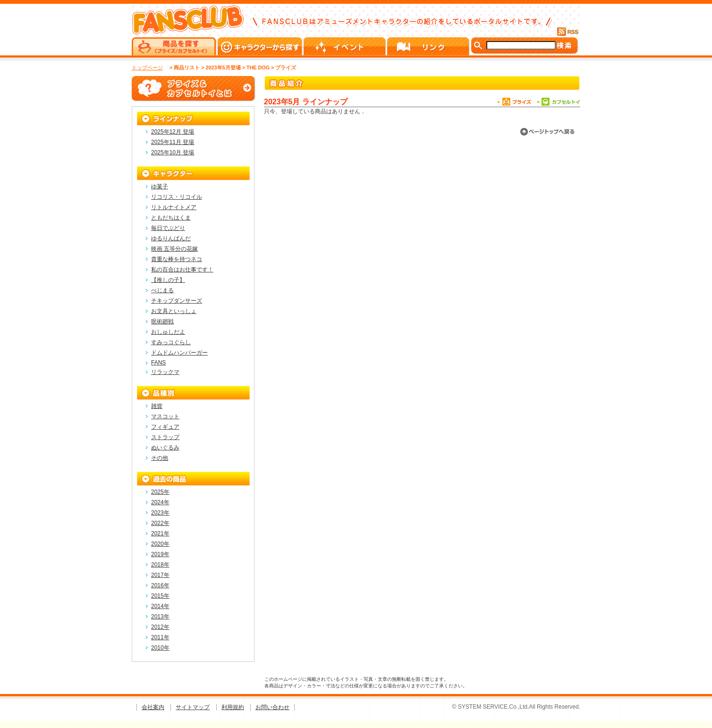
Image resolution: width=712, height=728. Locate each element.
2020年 (160, 544)
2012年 (160, 627)
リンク (429, 46)
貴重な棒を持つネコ (177, 259)
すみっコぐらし (171, 342)
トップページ (147, 68)
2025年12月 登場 (173, 132)
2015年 (160, 596)
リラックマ (165, 372)
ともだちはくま (171, 218)
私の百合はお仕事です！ (182, 270)
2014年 (160, 606)
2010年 (160, 648)
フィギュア (165, 427)
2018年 (160, 565)
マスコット (165, 416)
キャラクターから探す (261, 46)
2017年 (160, 575)
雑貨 (157, 406)
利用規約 (233, 707)
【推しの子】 (168, 280)
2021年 (160, 533)
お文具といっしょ (174, 311)
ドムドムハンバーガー (179, 353)
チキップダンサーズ (177, 301)
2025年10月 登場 (173, 152)
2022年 (160, 523)
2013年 (160, 617)
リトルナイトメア (174, 207)
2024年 (160, 502)
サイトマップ (193, 707)
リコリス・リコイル (177, 197)
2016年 (160, 585)
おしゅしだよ (168, 332)
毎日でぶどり (168, 228)
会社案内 (153, 707)
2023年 (160, 513)
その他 (160, 458)
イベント (345, 46)
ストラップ (165, 437)
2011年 (160, 637)
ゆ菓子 (160, 186)
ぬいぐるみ (165, 448)
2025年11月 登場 (173, 142)
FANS (158, 363)
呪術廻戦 (162, 322)
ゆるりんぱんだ (171, 238)
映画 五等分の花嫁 (174, 249)
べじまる (162, 290)
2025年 (160, 492)
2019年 (160, 554)
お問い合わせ (272, 707)
